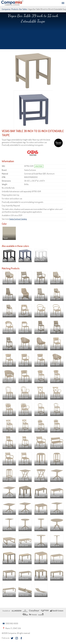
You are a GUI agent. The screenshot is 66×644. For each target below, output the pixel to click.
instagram (17, 638)
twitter (12, 638)
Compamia (6, 9)
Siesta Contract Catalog (18, 219)
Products (15, 9)
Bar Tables (23, 9)
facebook (21, 638)
